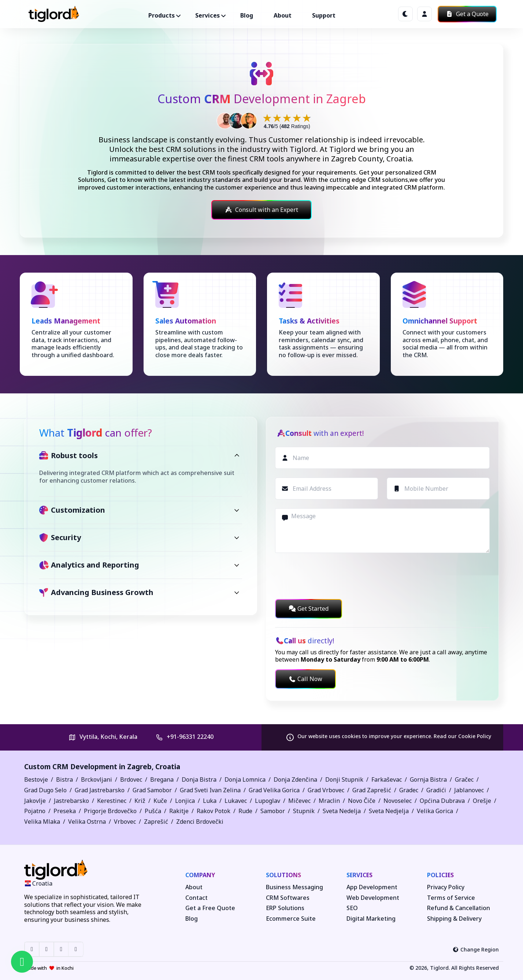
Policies (440, 875)
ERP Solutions (285, 908)
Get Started (309, 609)
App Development (372, 887)
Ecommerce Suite (291, 919)
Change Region (476, 949)
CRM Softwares (288, 898)
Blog (247, 15)
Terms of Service (451, 898)
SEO (352, 908)
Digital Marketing (371, 919)
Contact (196, 898)
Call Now (305, 679)
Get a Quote (467, 14)
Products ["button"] (162, 15)
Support (324, 15)
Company (200, 875)
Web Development (373, 898)
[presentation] (331, 576)
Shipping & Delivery (454, 919)
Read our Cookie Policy (462, 736)
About (283, 15)
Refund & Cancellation (459, 908)
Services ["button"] (207, 15)
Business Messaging (294, 887)
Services (359, 875)
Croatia (168, 766)
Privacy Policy (446, 887)
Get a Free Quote (210, 908)
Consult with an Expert (261, 210)
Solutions (283, 875)
